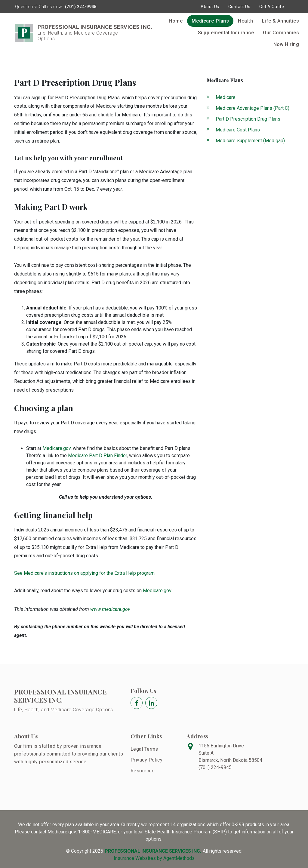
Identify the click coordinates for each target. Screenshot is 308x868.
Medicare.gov (57, 448)
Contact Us (239, 7)
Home (176, 21)
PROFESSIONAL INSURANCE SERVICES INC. (60, 696)
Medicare (226, 97)
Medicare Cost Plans (238, 130)
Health (245, 21)
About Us (210, 7)
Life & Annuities (280, 21)
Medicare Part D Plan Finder (97, 456)
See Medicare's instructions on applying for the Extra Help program (84, 573)
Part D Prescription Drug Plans (248, 119)
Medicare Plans (210, 21)
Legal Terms (144, 749)
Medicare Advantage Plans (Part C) (253, 108)
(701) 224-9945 (80, 7)
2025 (98, 851)
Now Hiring (286, 44)
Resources (143, 771)
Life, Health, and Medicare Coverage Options (64, 710)
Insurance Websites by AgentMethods (154, 858)
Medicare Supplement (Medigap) (250, 141)
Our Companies (281, 33)
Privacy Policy (146, 760)
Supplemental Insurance (226, 33)
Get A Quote (272, 7)
